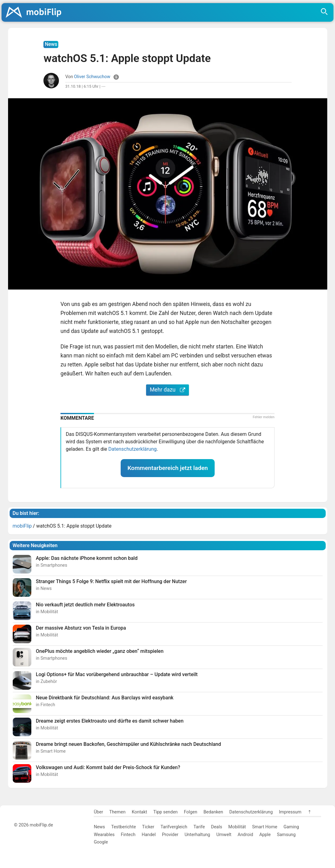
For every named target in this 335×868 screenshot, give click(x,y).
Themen (117, 812)
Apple (265, 835)
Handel (149, 835)
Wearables (104, 835)
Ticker (148, 827)
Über (98, 812)
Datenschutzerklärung (132, 449)
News (99, 827)
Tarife (199, 827)
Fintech (128, 835)
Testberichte (124, 827)
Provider (170, 835)
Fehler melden (264, 417)
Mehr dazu (167, 390)
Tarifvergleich (174, 827)
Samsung (286, 835)
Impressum (290, 812)
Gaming (291, 827)
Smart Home (265, 827)
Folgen (191, 812)
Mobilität (237, 827)
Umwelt (224, 835)
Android (245, 835)
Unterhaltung (197, 835)
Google (101, 842)
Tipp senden (165, 812)
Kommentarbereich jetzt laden (168, 468)
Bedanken (213, 812)
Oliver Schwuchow (92, 77)
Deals (217, 827)
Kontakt (140, 812)
